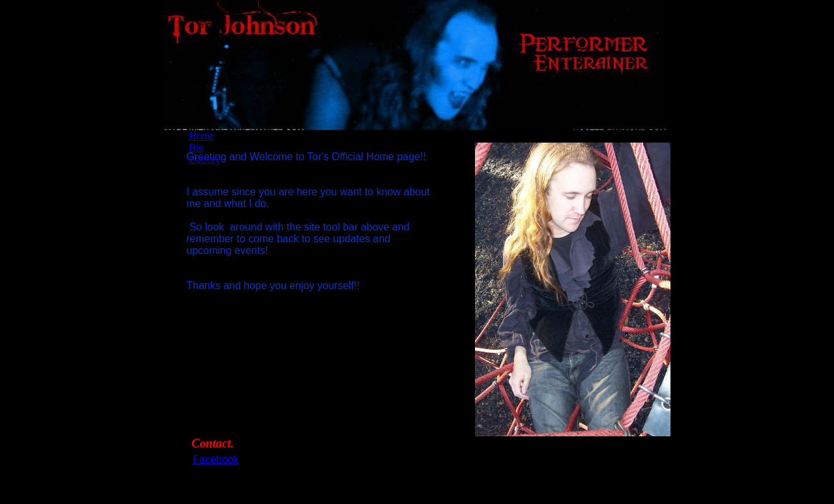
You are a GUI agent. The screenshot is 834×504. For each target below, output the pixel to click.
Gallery (205, 159)
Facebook (216, 459)
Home (202, 136)
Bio (196, 147)
